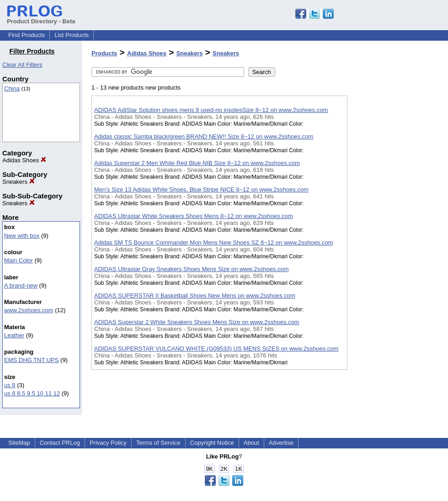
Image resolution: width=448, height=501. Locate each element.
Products (104, 53)
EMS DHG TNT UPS (31, 360)
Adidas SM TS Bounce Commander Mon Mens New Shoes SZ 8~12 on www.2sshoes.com (214, 243)
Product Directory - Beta (41, 18)
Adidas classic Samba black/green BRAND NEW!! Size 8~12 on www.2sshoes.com (204, 136)
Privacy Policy (108, 443)
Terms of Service (158, 443)
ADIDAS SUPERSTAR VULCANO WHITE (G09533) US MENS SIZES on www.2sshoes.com (216, 349)
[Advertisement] (393, 237)
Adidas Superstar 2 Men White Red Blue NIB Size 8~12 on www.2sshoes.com (197, 163)
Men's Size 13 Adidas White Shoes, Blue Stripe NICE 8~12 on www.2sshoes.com (201, 189)
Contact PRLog (60, 443)
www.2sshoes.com (29, 310)
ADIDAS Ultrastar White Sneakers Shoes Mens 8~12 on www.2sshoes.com (194, 216)
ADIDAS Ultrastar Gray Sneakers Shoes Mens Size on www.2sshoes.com (192, 269)
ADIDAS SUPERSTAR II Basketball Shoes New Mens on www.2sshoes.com (195, 296)
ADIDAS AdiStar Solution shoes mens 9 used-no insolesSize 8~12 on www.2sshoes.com (211, 110)
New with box (22, 236)
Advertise (281, 443)
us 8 (10, 385)
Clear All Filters (22, 65)
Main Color (19, 260)
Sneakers (19, 182)
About (251, 443)
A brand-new (21, 285)
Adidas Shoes (24, 160)
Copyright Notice (212, 443)
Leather (14, 335)
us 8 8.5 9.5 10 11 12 (32, 393)
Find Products (27, 35)
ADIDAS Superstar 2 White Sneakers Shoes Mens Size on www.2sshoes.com (197, 322)
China (12, 88)
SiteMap (19, 443)
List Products (72, 35)
